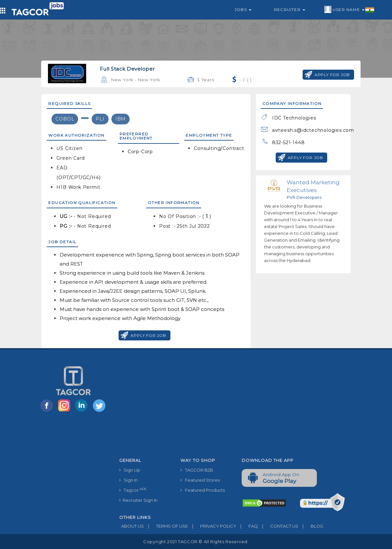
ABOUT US (132, 526)
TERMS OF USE (166, 526)
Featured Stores (200, 480)
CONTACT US (278, 526)
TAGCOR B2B (197, 470)
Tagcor (133, 490)
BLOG (311, 526)
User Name (349, 10)
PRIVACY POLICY (212, 526)
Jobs (243, 10)
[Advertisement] (237, 406)
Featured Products (203, 490)
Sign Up (130, 470)
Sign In (128, 480)
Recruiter (290, 10)
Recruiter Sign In (138, 500)
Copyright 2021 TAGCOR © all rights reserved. (196, 542)
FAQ (247, 526)
